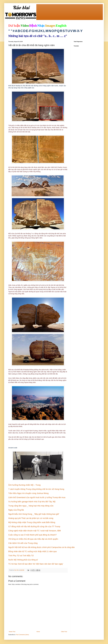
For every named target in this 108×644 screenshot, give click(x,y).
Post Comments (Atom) (22, 635)
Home (38, 632)
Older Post (64, 632)
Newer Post (12, 632)
